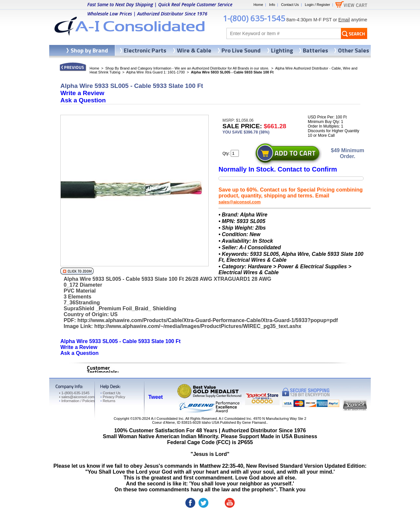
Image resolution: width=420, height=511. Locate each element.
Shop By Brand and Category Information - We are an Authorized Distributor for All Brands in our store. (187, 68)
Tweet (156, 397)
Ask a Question (83, 100)
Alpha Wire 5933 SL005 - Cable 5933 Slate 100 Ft (120, 341)
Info (272, 5)
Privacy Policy (113, 397)
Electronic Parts (145, 50)
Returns (108, 401)
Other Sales (354, 50)
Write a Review (82, 93)
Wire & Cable (194, 50)
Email (344, 20)
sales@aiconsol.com (240, 202)
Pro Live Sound (241, 50)
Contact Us (290, 5)
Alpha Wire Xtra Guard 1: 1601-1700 (156, 72)
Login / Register (317, 5)
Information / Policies (77, 401)
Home (258, 5)
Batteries (315, 50)
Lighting (282, 50)
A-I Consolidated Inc (167, 419)
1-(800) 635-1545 (254, 18)
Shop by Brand (89, 50)
